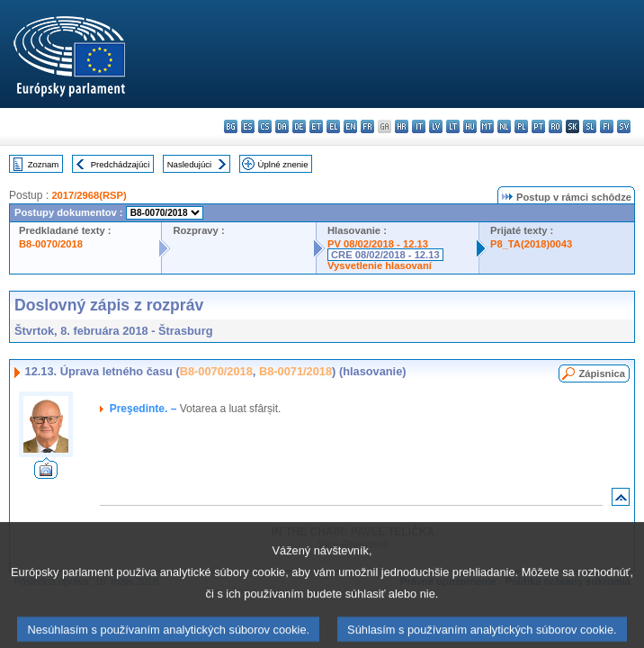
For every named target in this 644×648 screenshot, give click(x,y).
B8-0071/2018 (295, 371)
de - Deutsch (299, 126)
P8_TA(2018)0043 (531, 244)
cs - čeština (265, 126)
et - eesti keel (316, 126)
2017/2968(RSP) (89, 195)
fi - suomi (607, 126)
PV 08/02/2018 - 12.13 (378, 244)
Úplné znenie (283, 164)
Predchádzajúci (121, 164)
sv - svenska (624, 126)
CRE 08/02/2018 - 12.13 (385, 255)
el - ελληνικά (333, 126)
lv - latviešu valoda (436, 126)
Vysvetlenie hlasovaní (380, 265)
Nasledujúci (190, 164)
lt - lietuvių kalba (453, 126)
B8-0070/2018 (51, 244)
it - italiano (419, 126)
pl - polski (521, 126)
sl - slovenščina (590, 126)
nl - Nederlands (504, 126)
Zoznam (44, 164)
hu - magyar (470, 126)
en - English (350, 126)
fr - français (367, 126)
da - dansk (282, 126)
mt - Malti (487, 126)
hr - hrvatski (402, 126)
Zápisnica (602, 373)
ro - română (555, 126)
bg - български (231, 126)
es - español (248, 126)
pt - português (538, 126)
